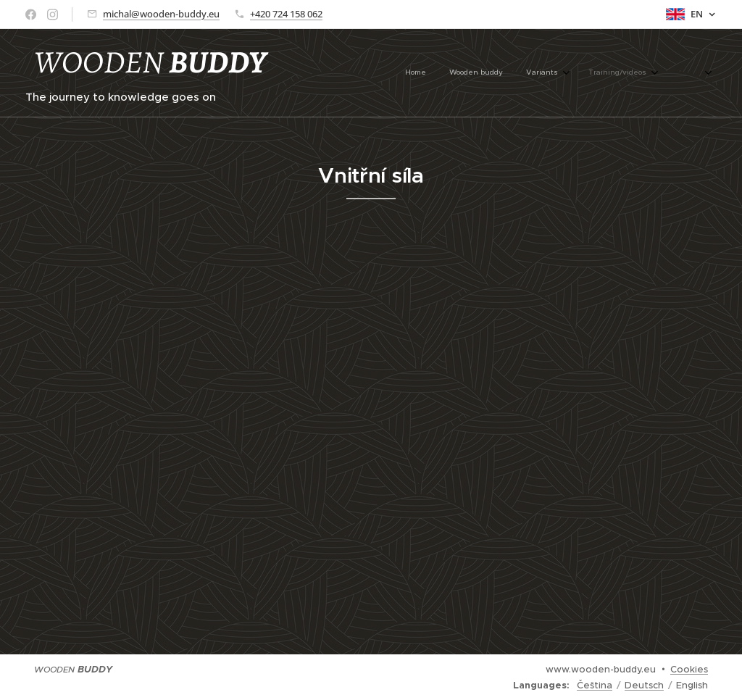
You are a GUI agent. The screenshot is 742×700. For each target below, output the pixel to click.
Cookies (689, 669)
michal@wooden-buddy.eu (161, 14)
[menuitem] (567, 73)
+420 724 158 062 (286, 14)
